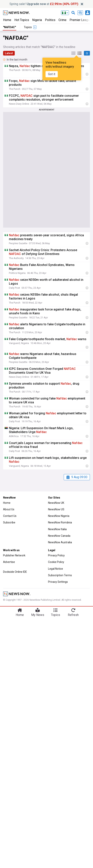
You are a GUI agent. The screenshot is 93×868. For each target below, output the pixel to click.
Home (7, 20)
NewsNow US (56, 509)
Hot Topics (22, 20)
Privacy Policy (56, 555)
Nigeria (37, 20)
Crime (62, 20)
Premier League (80, 20)
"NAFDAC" (9, 27)
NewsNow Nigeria (59, 516)
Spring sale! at (44, 4)
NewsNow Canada (59, 536)
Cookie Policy (56, 562)
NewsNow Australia (60, 542)
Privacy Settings (58, 582)
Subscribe (9, 522)
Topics (56, 615)
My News (38, 615)
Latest (9, 53)
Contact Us (10, 516)
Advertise (9, 562)
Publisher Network (14, 555)
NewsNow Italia (57, 529)
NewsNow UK (56, 503)
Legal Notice (56, 569)
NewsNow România (60, 522)
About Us (9, 509)
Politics (50, 20)
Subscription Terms (60, 575)
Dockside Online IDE (15, 572)
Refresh (73, 615)
